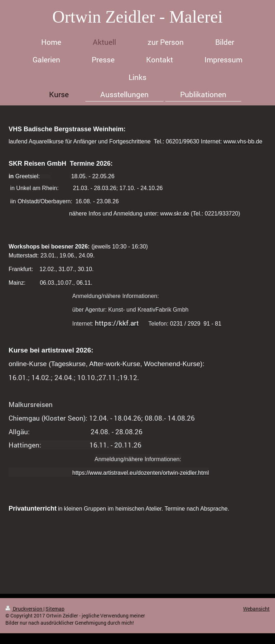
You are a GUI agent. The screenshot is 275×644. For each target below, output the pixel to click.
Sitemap (55, 609)
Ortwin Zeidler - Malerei (137, 17)
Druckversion (24, 609)
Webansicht (256, 609)
